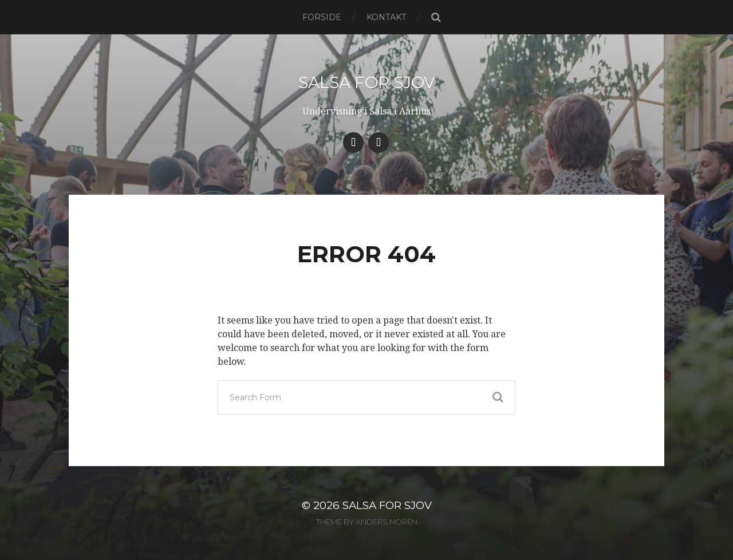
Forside (322, 17)
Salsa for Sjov (367, 82)
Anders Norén (387, 522)
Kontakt (386, 17)
